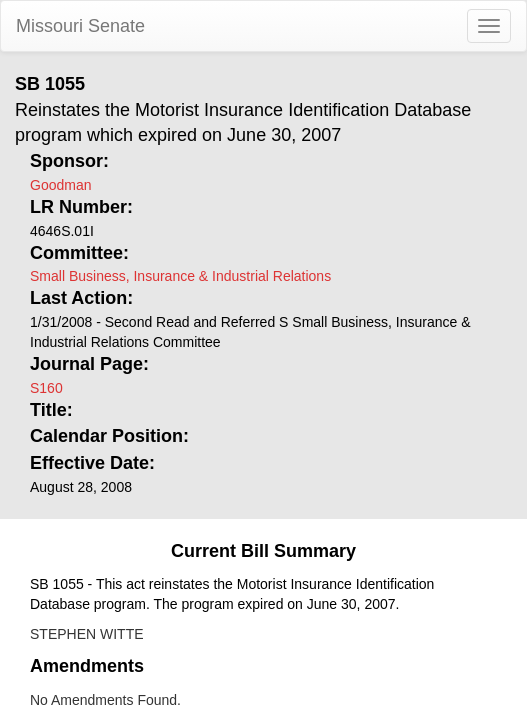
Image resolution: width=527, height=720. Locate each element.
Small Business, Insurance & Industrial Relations (180, 276)
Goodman (60, 185)
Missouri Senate (80, 26)
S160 (46, 388)
